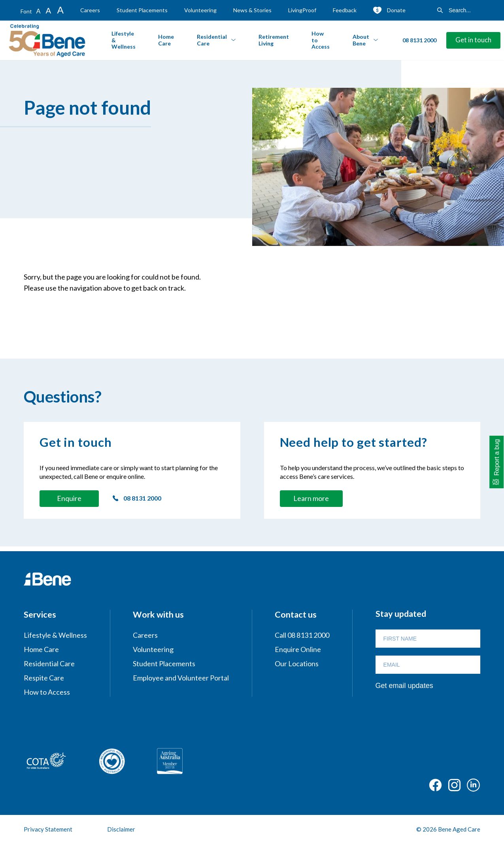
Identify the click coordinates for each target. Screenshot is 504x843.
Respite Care (44, 678)
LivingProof (302, 10)
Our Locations (297, 663)
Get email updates (404, 686)
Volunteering (200, 10)
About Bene (361, 40)
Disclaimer (121, 829)
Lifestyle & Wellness (124, 40)
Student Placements (142, 10)
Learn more (311, 498)
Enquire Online (298, 649)
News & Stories (252, 10)
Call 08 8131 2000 (302, 635)
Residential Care (212, 40)
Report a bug (497, 457)
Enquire (69, 498)
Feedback (345, 10)
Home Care (166, 40)
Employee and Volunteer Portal (181, 678)
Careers (90, 10)
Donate (396, 10)
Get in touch (473, 40)
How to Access (321, 40)
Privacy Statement (48, 829)
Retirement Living (274, 40)
